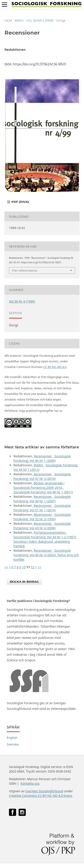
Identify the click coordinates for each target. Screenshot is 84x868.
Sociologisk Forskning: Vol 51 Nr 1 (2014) (42, 508)
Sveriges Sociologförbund (44, 791)
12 (32, 567)
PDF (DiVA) (20, 202)
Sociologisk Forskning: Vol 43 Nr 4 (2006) (42, 526)
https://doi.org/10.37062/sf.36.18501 (39, 64)
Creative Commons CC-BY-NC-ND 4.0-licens (41, 796)
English (12, 738)
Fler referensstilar (25, 270)
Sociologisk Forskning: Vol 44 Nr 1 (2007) (42, 499)
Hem (8, 20)
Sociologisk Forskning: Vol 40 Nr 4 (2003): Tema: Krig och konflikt (46, 555)
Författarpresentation (50, 533)
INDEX (39, 465)
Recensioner (43, 456)
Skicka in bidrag (24, 582)
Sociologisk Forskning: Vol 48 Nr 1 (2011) (43, 492)
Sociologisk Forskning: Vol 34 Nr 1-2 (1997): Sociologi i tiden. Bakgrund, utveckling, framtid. (45, 541)
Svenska (13, 744)
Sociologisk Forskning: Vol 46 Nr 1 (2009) (42, 458)
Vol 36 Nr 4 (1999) (40, 20)
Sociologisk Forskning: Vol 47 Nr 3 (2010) (42, 476)
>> (40, 567)
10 (24, 567)
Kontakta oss (30, 783)
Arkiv (19, 20)
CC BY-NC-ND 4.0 (55, 367)
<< (6, 567)
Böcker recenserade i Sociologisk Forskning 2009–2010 (39, 485)
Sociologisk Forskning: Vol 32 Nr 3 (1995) (42, 517)
